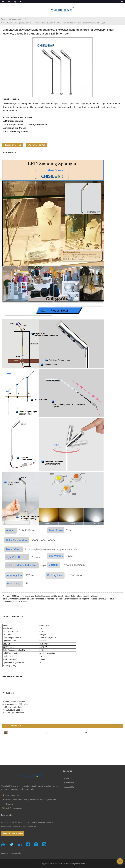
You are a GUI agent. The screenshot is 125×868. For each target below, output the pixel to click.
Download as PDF (38, 145)
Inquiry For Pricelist (14, 833)
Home (3, 19)
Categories (67, 771)
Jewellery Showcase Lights (14, 701)
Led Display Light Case (12, 707)
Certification (69, 783)
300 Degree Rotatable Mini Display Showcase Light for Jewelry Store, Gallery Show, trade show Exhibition (56, 596)
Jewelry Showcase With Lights (15, 704)
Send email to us (14, 145)
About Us (68, 778)
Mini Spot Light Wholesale (13, 713)
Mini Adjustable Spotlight (13, 710)
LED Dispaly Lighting (16, 19)
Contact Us (69, 787)
